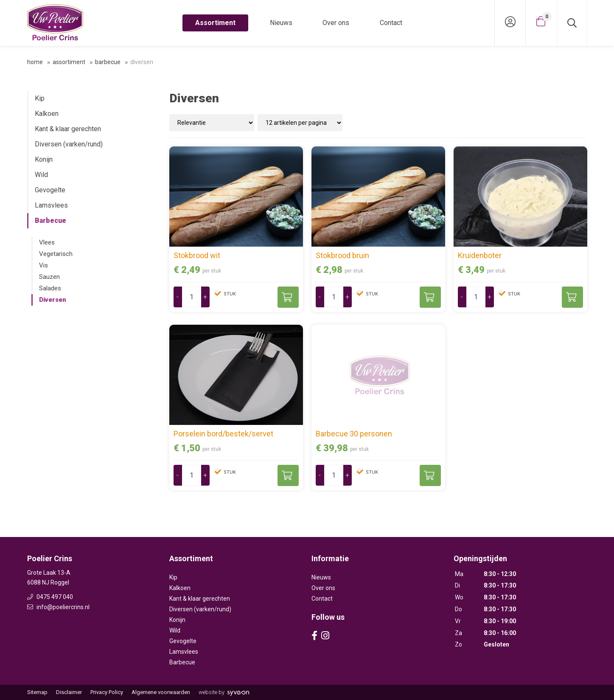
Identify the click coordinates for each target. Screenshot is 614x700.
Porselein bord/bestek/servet (223, 434)
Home (35, 62)
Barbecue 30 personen (354, 434)
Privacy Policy (107, 692)
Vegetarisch (56, 254)
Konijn (44, 159)
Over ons (336, 23)
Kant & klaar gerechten (68, 129)
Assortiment (215, 23)
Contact (391, 23)
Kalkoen (47, 114)
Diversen (53, 300)
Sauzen (49, 277)
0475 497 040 (50, 597)
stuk (229, 294)
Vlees (47, 242)
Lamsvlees (51, 205)
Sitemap (37, 692)
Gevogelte (50, 190)
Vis (43, 265)
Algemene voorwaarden (161, 692)
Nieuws (281, 23)
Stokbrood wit (197, 255)
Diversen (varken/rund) (69, 144)
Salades (50, 288)
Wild (41, 175)
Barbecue (108, 62)
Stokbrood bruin (342, 255)
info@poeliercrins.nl (58, 607)
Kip (40, 98)
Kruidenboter (480, 255)
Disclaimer (69, 692)
